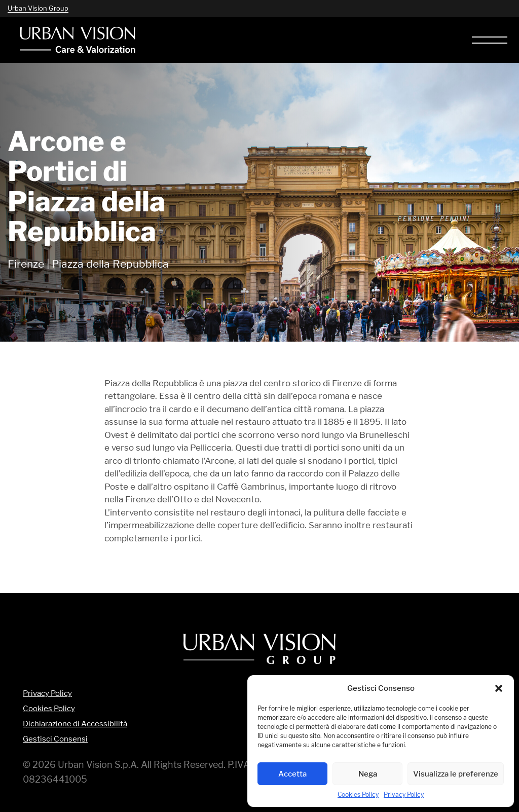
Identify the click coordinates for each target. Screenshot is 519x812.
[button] (499, 688)
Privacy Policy (404, 795)
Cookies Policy (358, 795)
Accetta (292, 774)
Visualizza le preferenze (456, 774)
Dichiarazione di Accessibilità (75, 724)
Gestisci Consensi (55, 739)
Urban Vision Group (38, 8)
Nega (368, 774)
